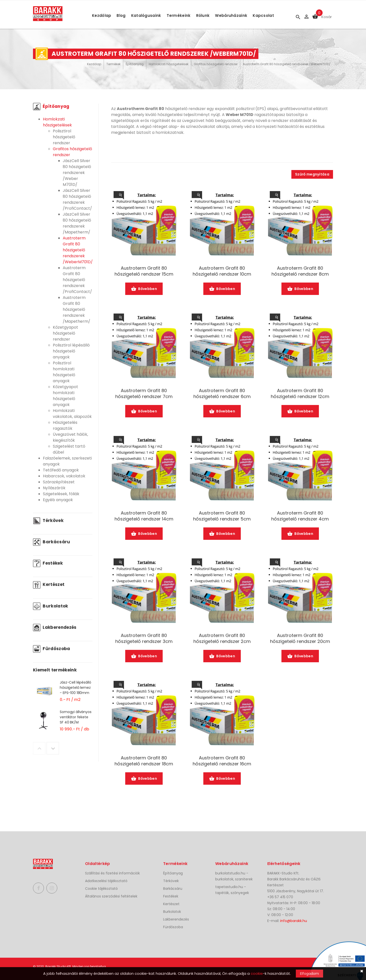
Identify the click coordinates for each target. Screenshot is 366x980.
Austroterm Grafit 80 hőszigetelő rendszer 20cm (300, 638)
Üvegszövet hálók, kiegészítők (70, 437)
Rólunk (203, 15)
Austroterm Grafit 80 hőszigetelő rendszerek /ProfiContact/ (77, 280)
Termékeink (179, 15)
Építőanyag (135, 64)
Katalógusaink (146, 15)
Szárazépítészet (59, 482)
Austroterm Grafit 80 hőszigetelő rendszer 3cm (144, 638)
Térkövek (48, 520)
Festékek (48, 563)
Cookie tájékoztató (101, 889)
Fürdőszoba (52, 649)
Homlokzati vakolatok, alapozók (72, 414)
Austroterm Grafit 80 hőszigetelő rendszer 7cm (144, 394)
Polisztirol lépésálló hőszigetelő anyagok (71, 351)
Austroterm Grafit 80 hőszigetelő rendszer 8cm (300, 271)
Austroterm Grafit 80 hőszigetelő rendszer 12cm (300, 394)
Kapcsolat (263, 15)
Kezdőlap (102, 15)
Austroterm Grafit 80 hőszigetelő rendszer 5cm (222, 516)
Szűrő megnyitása (312, 174)
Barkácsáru (52, 542)
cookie (257, 973)
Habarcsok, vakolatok (64, 476)
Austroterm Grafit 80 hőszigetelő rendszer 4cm (300, 516)
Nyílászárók (54, 488)
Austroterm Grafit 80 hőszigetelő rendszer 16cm (222, 761)
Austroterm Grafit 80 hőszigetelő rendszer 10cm (222, 271)
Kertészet (49, 584)
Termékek (113, 64)
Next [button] (53, 748)
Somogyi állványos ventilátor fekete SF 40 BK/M (76, 717)
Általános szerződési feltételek (111, 896)
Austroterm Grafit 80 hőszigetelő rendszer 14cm (144, 516)
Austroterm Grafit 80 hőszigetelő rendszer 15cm (144, 271)
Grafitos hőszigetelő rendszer (216, 64)
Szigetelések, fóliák (61, 494)
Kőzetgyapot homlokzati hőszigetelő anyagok (65, 396)
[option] (63, 694)
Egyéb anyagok (58, 500)
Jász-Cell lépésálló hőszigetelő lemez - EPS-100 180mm (75, 688)
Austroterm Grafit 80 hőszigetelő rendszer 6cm (222, 394)
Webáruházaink (231, 15)
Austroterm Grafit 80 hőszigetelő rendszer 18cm (144, 761)
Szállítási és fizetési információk (112, 873)
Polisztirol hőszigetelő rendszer (64, 137)
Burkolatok (51, 606)
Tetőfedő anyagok (61, 470)
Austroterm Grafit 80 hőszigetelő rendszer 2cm (222, 638)
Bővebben (144, 289)
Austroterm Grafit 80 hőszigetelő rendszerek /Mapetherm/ (76, 309)
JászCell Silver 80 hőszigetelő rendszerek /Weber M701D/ (77, 173)
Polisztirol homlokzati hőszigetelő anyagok (64, 372)
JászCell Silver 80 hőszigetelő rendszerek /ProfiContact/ (77, 199)
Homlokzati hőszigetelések (169, 64)
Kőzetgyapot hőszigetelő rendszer (65, 333)
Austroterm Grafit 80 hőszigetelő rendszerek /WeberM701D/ (287, 64)
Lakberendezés (55, 627)
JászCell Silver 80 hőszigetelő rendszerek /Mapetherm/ (77, 223)
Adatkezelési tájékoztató (106, 881)
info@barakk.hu (294, 921)
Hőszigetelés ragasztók (65, 425)
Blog (121, 15)
